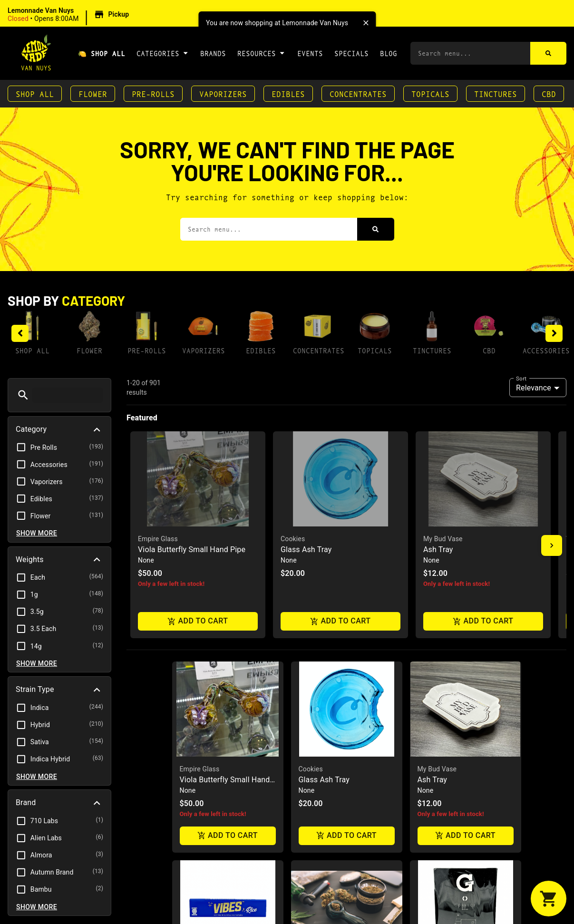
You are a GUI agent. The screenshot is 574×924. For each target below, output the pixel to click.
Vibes (188, 722)
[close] (366, 23)
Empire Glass (200, 524)
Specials (351, 53)
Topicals (430, 93)
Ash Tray (433, 534)
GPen (426, 722)
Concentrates (358, 93)
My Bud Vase (437, 524)
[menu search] (68, 395)
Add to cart (228, 590)
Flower (93, 93)
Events (310, 53)
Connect (432, 733)
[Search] (548, 53)
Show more (37, 533)
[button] (70, 15)
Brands (213, 53)
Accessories (546, 350)
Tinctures (496, 93)
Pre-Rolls (153, 93)
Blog (389, 53)
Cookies (311, 524)
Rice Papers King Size (217, 733)
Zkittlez (310, 722)
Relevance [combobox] (534, 388)
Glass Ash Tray (324, 534)
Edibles (288, 93)
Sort (521, 378)
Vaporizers (223, 93)
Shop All (35, 93)
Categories (163, 53)
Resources (261, 53)
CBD (549, 93)
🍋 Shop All (102, 53)
